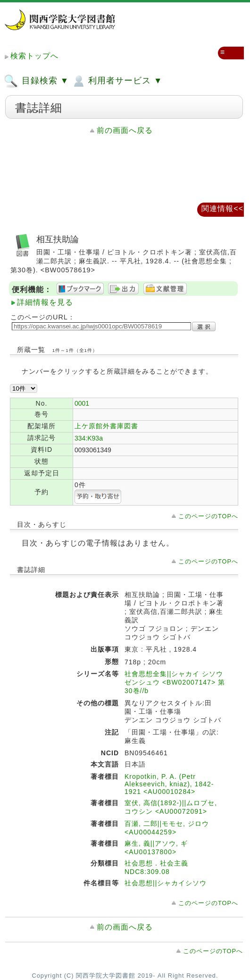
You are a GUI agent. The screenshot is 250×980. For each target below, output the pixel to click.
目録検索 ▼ (36, 81)
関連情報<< (222, 208)
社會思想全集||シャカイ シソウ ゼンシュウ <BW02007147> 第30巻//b (175, 682)
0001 (82, 403)
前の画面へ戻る (125, 130)
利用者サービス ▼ (117, 81)
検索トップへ (34, 56)
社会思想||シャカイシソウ (166, 883)
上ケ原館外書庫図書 (106, 426)
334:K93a (89, 438)
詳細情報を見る (45, 302)
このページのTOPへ (208, 516)
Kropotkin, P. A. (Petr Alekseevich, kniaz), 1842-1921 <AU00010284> (169, 784)
